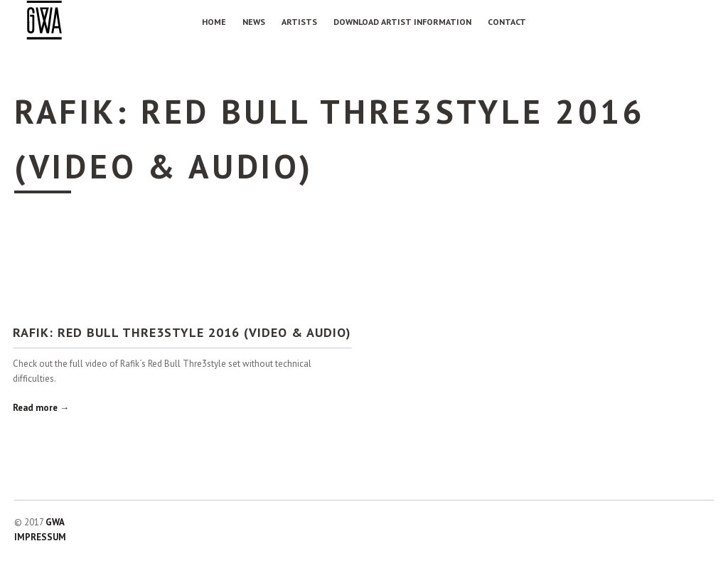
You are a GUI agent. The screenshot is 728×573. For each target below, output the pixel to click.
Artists (299, 22)
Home (214, 22)
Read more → (41, 408)
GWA (55, 522)
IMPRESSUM (40, 537)
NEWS (254, 22)
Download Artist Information (402, 22)
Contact (507, 22)
